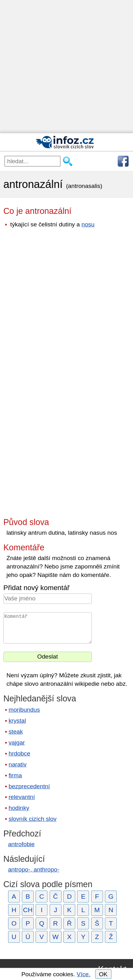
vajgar (17, 743)
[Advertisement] (66, 67)
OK (103, 974)
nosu (88, 224)
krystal (17, 721)
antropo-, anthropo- (34, 869)
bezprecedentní (29, 786)
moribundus (24, 710)
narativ (17, 764)
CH (28, 910)
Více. (84, 974)
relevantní (22, 797)
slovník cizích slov (32, 819)
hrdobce (19, 753)
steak (16, 732)
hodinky (19, 808)
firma (15, 775)
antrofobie (21, 844)
